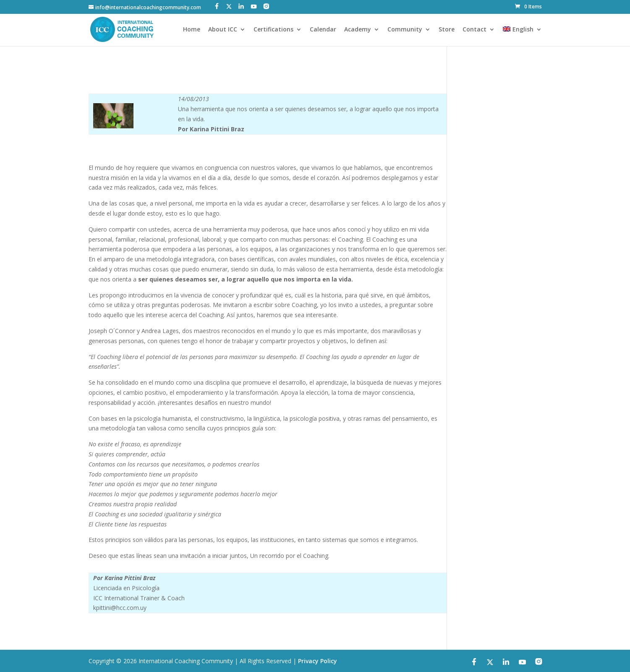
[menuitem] (522, 36)
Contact (474, 30)
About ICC (223, 30)
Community (405, 30)
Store (447, 30)
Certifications (273, 30)
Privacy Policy (318, 661)
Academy (358, 30)
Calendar (323, 30)
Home (192, 30)
